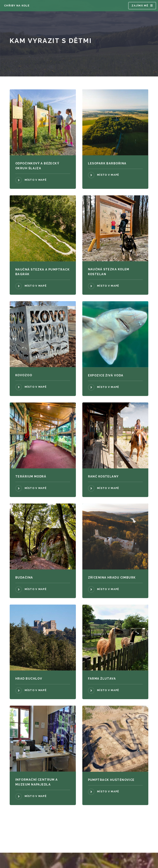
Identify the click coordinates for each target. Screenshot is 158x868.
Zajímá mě (140, 6)
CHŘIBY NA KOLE (17, 6)
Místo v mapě (36, 180)
